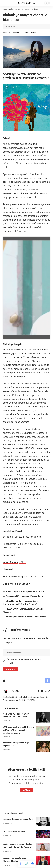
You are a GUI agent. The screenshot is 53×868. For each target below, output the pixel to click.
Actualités (11, 9)
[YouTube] (42, 692)
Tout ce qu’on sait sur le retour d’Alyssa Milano (26, 618)
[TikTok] (49, 692)
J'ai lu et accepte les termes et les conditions (24, 662)
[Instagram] (46, 692)
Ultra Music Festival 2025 (14, 833)
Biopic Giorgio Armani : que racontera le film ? (26, 593)
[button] (5, 3)
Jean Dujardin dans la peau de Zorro (18, 820)
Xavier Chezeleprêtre (14, 563)
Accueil (5, 9)
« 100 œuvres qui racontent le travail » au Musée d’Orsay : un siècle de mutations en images (18, 731)
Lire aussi (8, 570)
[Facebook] (38, 692)
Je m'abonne (26, 791)
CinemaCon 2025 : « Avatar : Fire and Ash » (24, 597)
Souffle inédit (10, 578)
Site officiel (9, 556)
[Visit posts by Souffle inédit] (5, 693)
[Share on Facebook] (21, 864)
